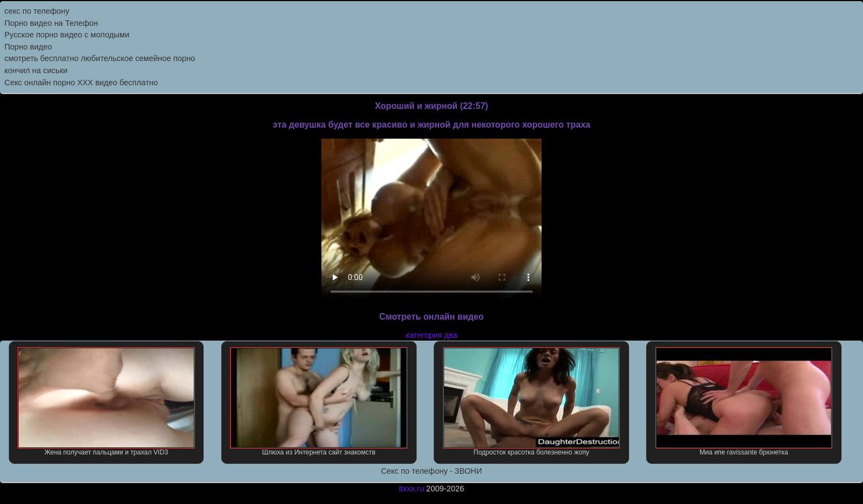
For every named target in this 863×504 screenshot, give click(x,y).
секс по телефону (37, 11)
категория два (431, 335)
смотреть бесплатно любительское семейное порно (100, 58)
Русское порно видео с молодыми (67, 35)
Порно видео (28, 47)
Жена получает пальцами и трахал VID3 (106, 402)
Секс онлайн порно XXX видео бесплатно (81, 83)
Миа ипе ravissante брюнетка (744, 402)
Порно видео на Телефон (51, 23)
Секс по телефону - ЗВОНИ (431, 471)
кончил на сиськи (36, 70)
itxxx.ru (412, 489)
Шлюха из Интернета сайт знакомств (319, 402)
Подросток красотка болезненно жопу (532, 402)
